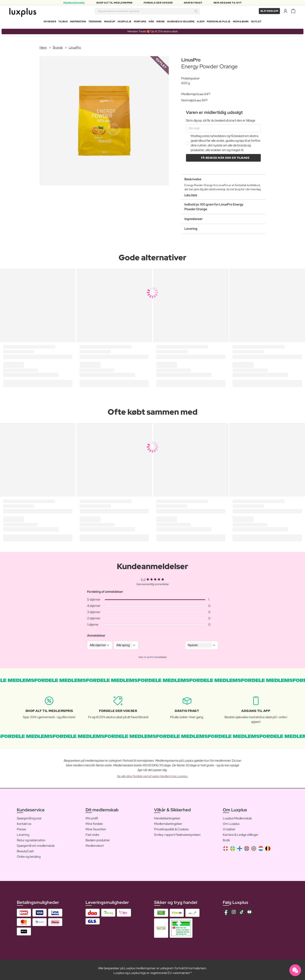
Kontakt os (24, 822)
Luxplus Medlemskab (237, 817)
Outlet (256, 22)
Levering (23, 833)
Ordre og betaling (29, 855)
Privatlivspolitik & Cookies (171, 828)
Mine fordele (94, 822)
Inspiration (78, 22)
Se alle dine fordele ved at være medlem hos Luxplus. (153, 775)
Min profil (92, 817)
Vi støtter (229, 828)
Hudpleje (125, 22)
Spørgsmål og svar (29, 817)
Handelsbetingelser (167, 817)
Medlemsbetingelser (168, 822)
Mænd (161, 22)
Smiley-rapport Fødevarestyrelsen (177, 833)
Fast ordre (92, 833)
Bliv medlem (269, 12)
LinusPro (75, 46)
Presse (21, 828)
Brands (58, 46)
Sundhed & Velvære (181, 22)
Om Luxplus (231, 822)
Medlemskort (95, 844)
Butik (226, 839)
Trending (95, 22)
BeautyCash (25, 850)
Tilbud (63, 22)
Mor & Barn (241, 22)
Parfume (140, 22)
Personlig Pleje (219, 22)
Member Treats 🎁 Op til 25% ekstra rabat (152, 30)
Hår (151, 22)
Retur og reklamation (31, 839)
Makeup (110, 22)
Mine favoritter (96, 828)
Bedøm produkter (98, 839)
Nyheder (50, 22)
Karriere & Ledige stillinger (241, 833)
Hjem (201, 22)
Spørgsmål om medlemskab (36, 844)
